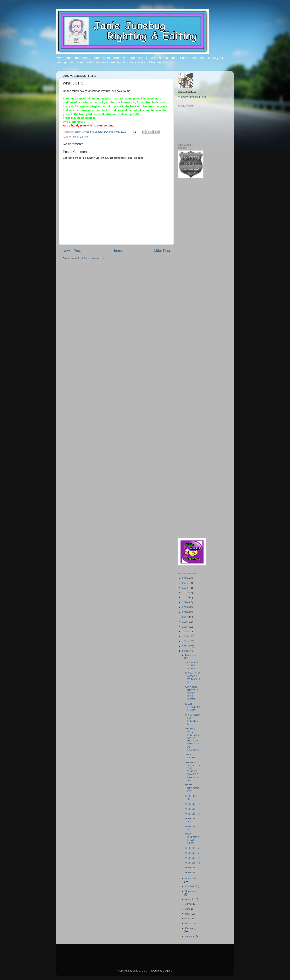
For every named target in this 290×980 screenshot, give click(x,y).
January (190, 936)
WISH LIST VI (192, 848)
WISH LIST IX (192, 814)
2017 (185, 617)
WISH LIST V (192, 853)
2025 (185, 578)
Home (117, 251)
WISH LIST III (192, 863)
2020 (185, 602)
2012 (185, 641)
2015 (185, 627)
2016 (185, 622)
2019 (185, 607)
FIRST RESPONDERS (192, 788)
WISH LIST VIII (191, 820)
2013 (185, 636)
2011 (185, 646)
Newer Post (72, 251)
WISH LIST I (192, 872)
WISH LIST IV (192, 858)
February (190, 928)
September (191, 891)
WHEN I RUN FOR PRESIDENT (192, 719)
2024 (185, 583)
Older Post (162, 251)
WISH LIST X (192, 809)
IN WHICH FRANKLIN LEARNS (192, 707)
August (189, 899)
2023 (185, 588)
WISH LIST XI (192, 804)
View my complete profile (192, 97)
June (188, 909)
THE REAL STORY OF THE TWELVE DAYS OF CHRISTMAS (192, 771)
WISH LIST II (192, 867)
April (188, 919)
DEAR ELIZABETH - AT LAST (192, 839)
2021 (185, 598)
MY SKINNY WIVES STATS (191, 665)
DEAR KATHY (190, 756)
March (189, 924)
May (188, 914)
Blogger (167, 971)
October (190, 886)
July (188, 904)
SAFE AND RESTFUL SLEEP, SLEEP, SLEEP (192, 693)
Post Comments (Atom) (91, 258)
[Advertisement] (189, 240)
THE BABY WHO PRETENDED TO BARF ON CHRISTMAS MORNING (192, 739)
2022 (185, 593)
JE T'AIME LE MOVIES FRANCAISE (192, 678)
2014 (185, 632)
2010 (185, 651)
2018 (185, 612)
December (191, 655)
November (191, 879)
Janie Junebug (83, 132)
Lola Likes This (80, 137)
